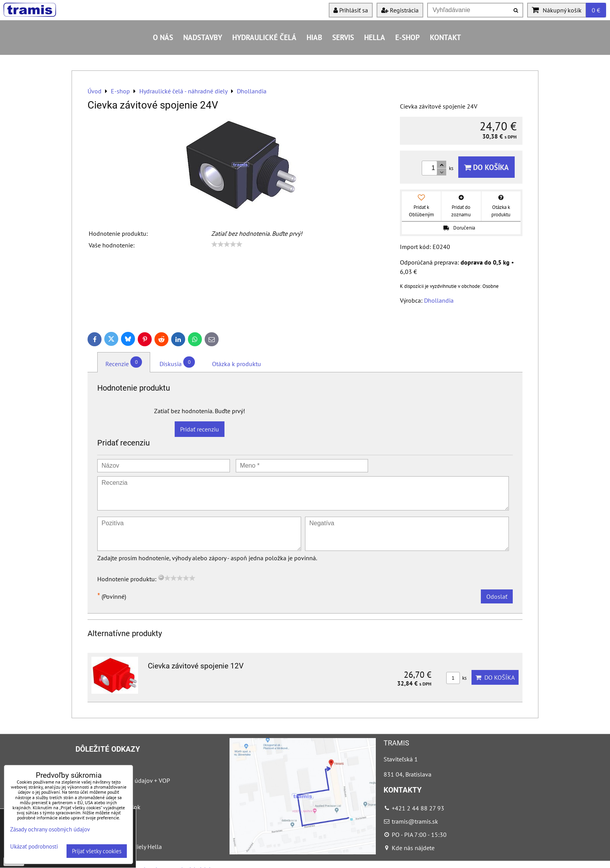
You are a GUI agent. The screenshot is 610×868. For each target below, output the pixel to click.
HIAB (314, 37)
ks (456, 678)
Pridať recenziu (200, 429)
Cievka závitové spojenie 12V (196, 666)
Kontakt (445, 37)
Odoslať (497, 596)
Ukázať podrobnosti (34, 847)
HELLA (375, 37)
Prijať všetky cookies (97, 851)
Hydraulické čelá (264, 37)
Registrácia (400, 10)
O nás (163, 37)
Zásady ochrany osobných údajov (50, 829)
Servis (343, 37)
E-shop (408, 37)
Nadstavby (203, 37)
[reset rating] (161, 577)
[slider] (227, 244)
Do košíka (486, 167)
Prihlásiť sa (351, 10)
